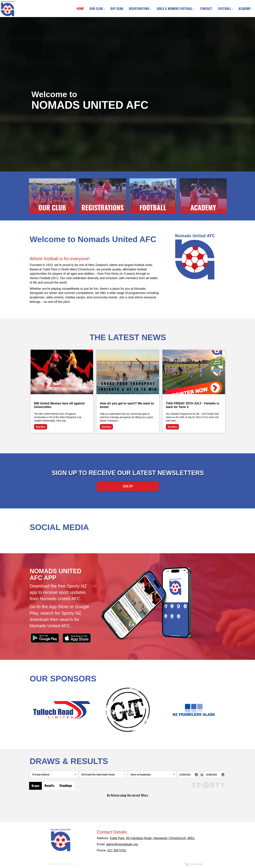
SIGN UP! (128, 486)
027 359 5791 (117, 850)
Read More (41, 427)
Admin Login (194, 864)
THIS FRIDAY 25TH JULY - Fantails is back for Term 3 (192, 405)
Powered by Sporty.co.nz (61, 864)
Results (49, 785)
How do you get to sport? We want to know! (127, 405)
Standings (66, 785)
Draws (35, 786)
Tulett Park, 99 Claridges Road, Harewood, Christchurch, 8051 (153, 838)
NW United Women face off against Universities (59, 405)
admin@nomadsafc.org (122, 844)
